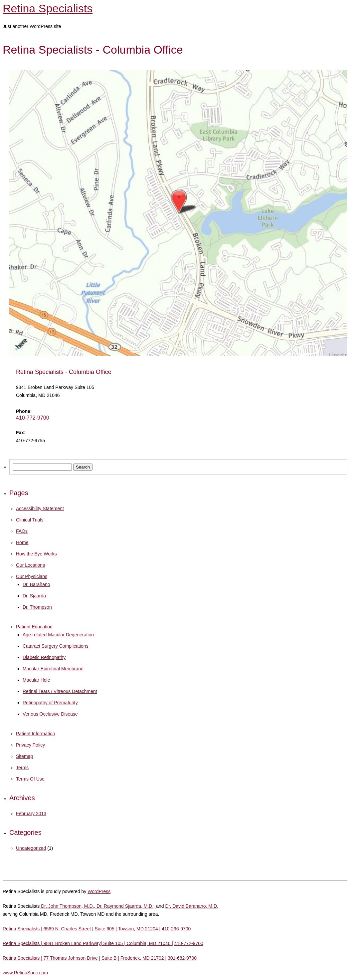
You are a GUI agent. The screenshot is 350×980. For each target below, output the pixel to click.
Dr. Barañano (36, 584)
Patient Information (36, 734)
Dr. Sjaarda (34, 596)
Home (22, 542)
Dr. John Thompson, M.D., (67, 906)
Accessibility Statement (40, 508)
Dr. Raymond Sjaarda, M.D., (126, 906)
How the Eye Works (36, 554)
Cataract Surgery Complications (56, 646)
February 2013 (31, 814)
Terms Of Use (30, 779)
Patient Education (34, 627)
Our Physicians (32, 576)
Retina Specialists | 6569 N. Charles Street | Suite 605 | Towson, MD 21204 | (82, 929)
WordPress (99, 891)
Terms (22, 768)
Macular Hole (36, 680)
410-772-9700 (33, 418)
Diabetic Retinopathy (44, 657)
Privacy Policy (30, 745)
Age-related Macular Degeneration (58, 635)
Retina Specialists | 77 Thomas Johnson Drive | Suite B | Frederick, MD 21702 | (85, 958)
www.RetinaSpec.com (25, 973)
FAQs (22, 531)
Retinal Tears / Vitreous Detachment (60, 691)
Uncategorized (31, 848)
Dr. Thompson (37, 607)
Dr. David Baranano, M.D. (192, 906)
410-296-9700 (176, 929)
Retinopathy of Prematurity (50, 703)
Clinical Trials (30, 520)
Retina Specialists (48, 8)
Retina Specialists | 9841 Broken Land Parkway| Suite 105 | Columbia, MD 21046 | (88, 943)
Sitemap (24, 756)
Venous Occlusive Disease (50, 714)
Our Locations (30, 565)
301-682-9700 (182, 958)
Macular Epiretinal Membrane (53, 669)
